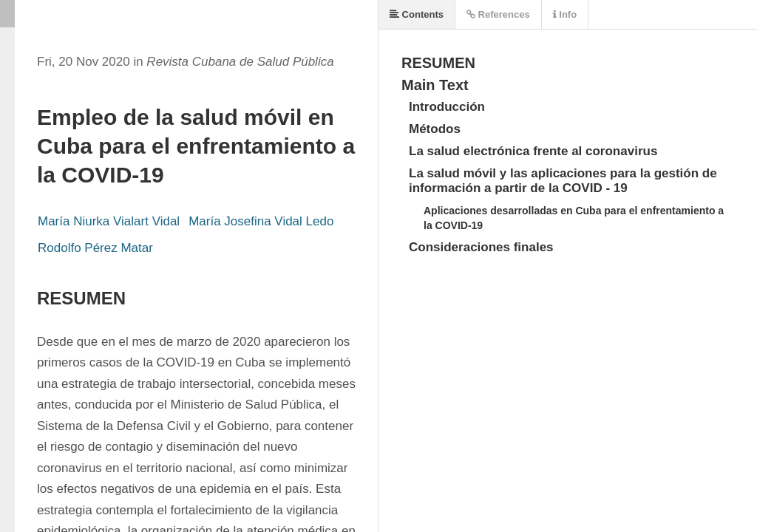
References (498, 14)
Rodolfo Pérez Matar (95, 248)
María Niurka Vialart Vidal (109, 221)
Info (565, 14)
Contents (417, 14)
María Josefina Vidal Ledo (261, 221)
